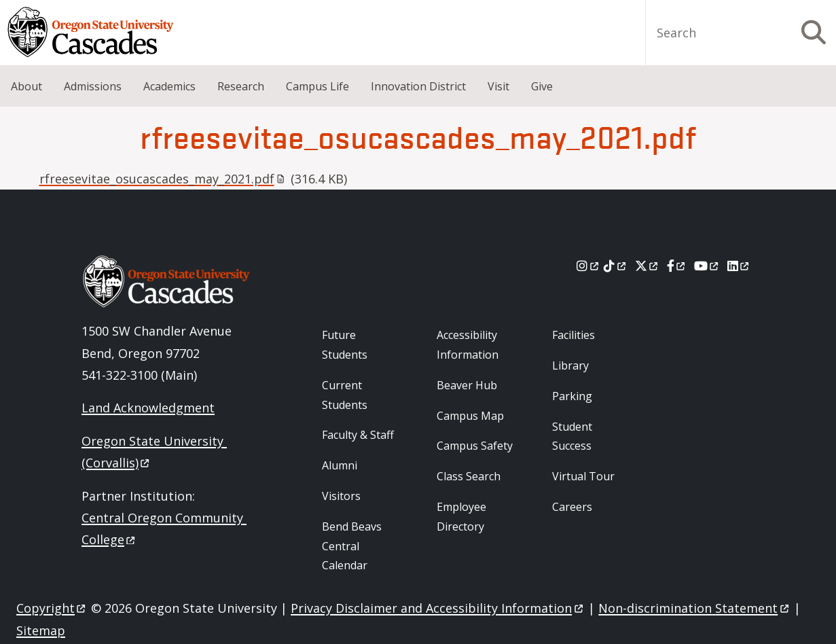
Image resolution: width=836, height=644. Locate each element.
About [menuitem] (26, 86)
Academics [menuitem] (169, 86)
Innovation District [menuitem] (418, 86)
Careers (572, 507)
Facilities (574, 335)
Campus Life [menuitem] (317, 86)
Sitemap (41, 630)
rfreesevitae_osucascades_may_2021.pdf (162, 179)
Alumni (340, 465)
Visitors (341, 496)
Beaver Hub (467, 385)
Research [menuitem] (241, 86)
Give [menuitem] (542, 86)
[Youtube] (707, 266)
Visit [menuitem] (498, 86)
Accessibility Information (468, 345)
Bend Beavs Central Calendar (352, 546)
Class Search (469, 476)
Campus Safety (475, 446)
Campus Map (470, 416)
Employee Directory (461, 517)
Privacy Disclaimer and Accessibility (438, 608)
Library (570, 365)
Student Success (572, 436)
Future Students (345, 345)
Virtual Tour (583, 476)
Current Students (345, 395)
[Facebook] (677, 266)
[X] (648, 266)
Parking (572, 396)
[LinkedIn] (739, 266)
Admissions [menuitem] (93, 86)
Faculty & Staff (358, 435)
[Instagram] (588, 266)
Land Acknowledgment (148, 408)
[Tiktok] (616, 266)
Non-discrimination (694, 608)
